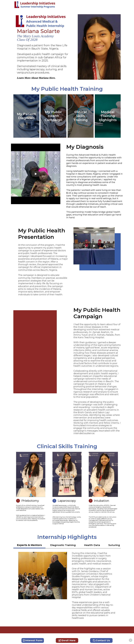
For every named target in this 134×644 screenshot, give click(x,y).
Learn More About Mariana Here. (36, 78)
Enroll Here (67, 640)
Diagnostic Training (63, 545)
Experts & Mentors (29, 545)
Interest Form (33, 640)
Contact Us (101, 640)
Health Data (92, 545)
